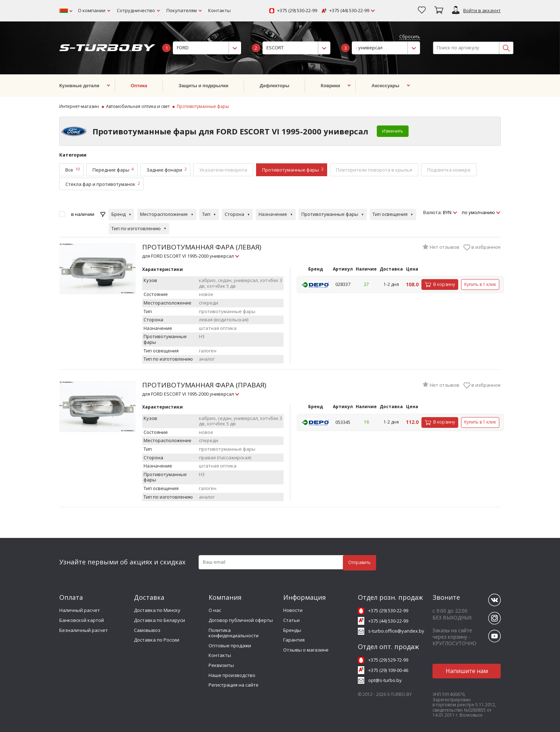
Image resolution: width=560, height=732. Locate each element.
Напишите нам (467, 671)
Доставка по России (157, 640)
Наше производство (232, 675)
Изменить (393, 131)
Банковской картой (82, 620)
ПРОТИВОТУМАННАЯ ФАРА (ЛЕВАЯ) (202, 251)
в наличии (83, 214)
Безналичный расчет (84, 630)
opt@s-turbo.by (385, 680)
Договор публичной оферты (241, 620)
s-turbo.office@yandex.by (396, 631)
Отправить (359, 562)
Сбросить (410, 37)
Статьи (291, 620)
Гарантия (294, 640)
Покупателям (182, 10)
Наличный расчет (80, 610)
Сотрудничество (136, 10)
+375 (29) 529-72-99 (388, 660)
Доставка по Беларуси (159, 620)
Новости (293, 610)
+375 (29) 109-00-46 (388, 670)
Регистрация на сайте (234, 685)
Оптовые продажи (230, 646)
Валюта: (432, 213)
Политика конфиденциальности (234, 633)
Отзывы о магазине (306, 650)
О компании (92, 10)
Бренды (292, 630)
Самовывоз (147, 630)
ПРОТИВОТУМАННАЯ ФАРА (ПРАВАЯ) (204, 389)
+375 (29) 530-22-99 (297, 11)
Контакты (219, 10)
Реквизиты (221, 665)
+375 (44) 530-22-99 (349, 11)
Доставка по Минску (157, 610)
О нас (215, 610)
